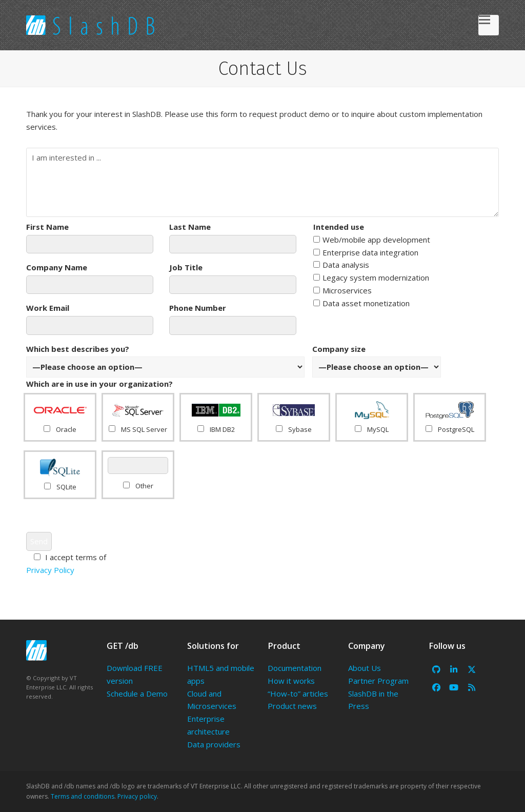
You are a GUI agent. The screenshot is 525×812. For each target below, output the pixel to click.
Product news (292, 706)
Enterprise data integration (366, 252)
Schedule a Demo (137, 694)
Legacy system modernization (371, 278)
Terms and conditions (83, 796)
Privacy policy (137, 796)
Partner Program (378, 681)
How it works (291, 681)
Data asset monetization (361, 303)
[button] (489, 25)
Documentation (295, 668)
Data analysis (341, 265)
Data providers (214, 744)
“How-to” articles (298, 694)
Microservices (342, 290)
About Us (365, 668)
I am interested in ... (262, 183)
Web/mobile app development (372, 240)
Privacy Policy (50, 570)
